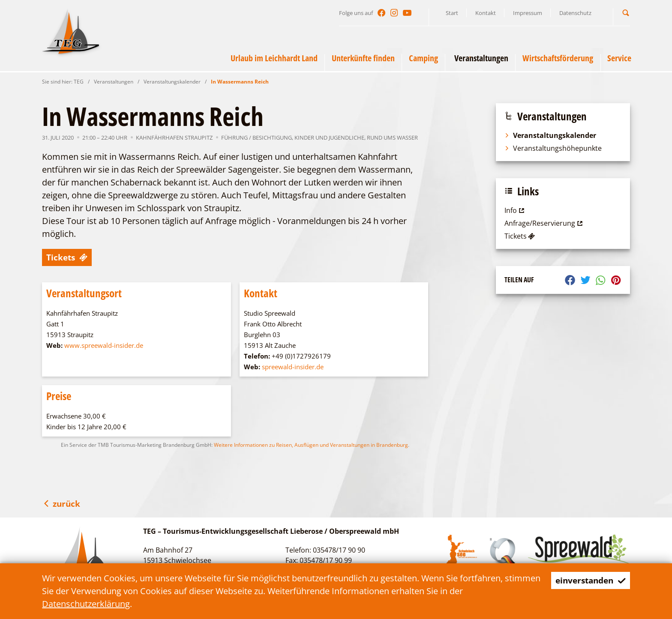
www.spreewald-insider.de (104, 345)
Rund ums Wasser (392, 138)
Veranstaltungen (114, 82)
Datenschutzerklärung (86, 604)
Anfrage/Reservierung (544, 223)
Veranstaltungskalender (172, 82)
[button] (626, 13)
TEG (79, 82)
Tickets (68, 257)
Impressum (528, 13)
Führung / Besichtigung (256, 138)
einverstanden (588, 580)
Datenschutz (575, 13)
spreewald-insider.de (293, 367)
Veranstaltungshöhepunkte (553, 148)
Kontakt (486, 13)
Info (515, 210)
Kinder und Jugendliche (329, 138)
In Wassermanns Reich (240, 82)
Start (452, 13)
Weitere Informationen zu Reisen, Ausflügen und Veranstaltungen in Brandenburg (311, 445)
